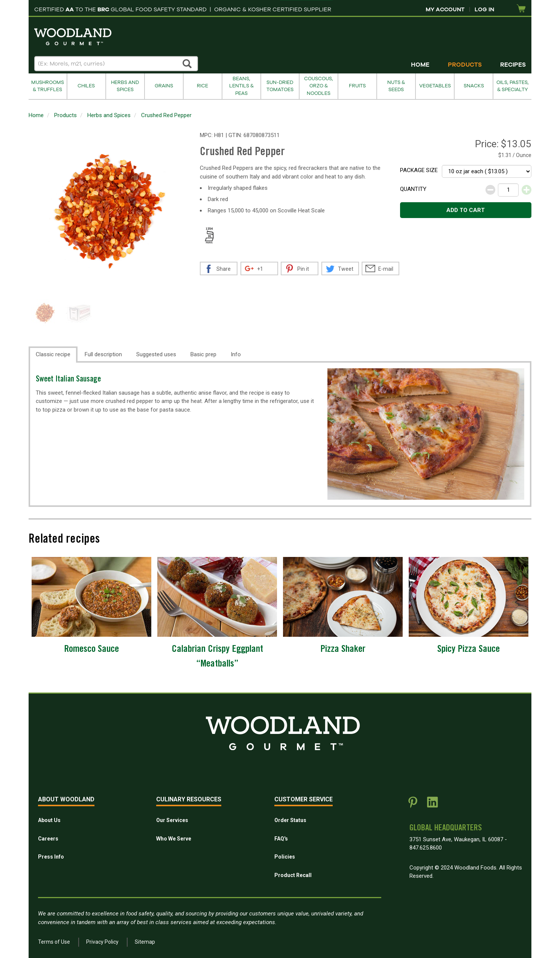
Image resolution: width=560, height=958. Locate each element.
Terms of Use (54, 942)
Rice (202, 86)
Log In (484, 9)
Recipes (513, 65)
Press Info (51, 857)
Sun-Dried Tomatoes (280, 86)
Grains (164, 86)
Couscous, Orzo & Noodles (319, 86)
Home (420, 65)
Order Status (290, 820)
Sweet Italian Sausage (68, 380)
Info (236, 354)
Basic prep (203, 354)
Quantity (413, 189)
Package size (419, 170)
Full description (103, 354)
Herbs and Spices (125, 86)
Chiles (86, 86)
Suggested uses (156, 354)
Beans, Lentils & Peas (241, 86)
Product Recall (293, 875)
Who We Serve (174, 839)
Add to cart (466, 210)
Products (465, 65)
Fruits (357, 86)
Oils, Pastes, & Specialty (513, 86)
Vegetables (435, 86)
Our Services (172, 820)
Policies (285, 857)
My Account (445, 9)
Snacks (474, 86)
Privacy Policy (102, 942)
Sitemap (145, 942)
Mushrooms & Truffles (48, 86)
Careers (48, 839)
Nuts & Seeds (396, 86)
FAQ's (281, 839)
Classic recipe (53, 354)
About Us (49, 820)
